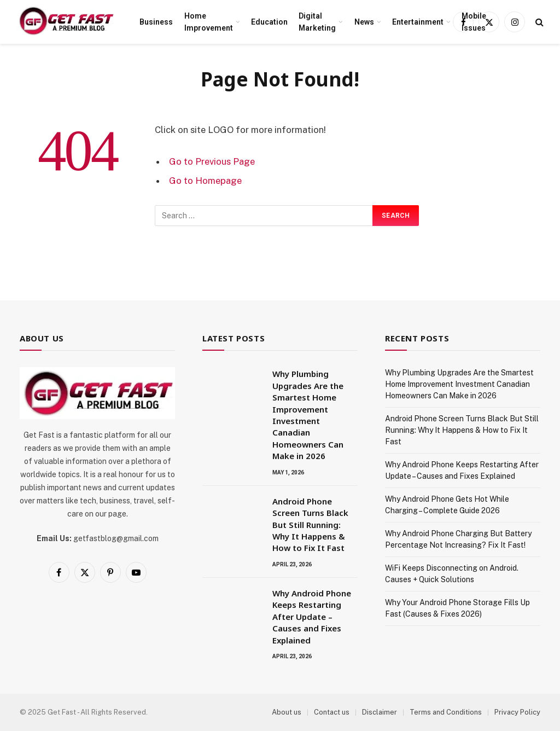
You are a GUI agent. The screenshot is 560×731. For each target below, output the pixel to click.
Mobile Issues (474, 22)
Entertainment (418, 22)
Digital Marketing (317, 22)
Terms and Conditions (446, 712)
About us (287, 712)
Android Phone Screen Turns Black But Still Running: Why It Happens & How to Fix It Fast (310, 525)
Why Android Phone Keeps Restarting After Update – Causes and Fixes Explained (312, 617)
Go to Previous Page (212, 161)
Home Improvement (209, 22)
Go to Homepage (205, 181)
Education (269, 22)
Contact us (332, 712)
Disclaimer (380, 712)
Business (156, 22)
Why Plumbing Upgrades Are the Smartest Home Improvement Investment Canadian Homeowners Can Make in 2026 (308, 415)
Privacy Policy (517, 712)
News (364, 22)
